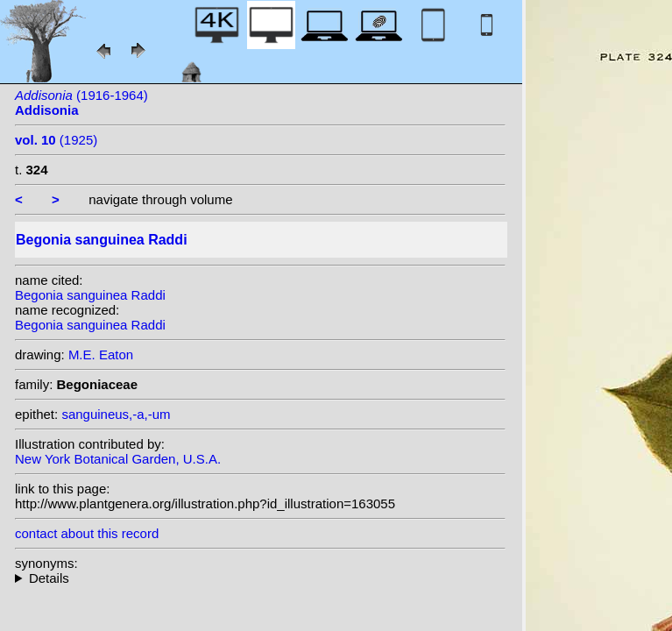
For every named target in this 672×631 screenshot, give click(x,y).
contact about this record (87, 533)
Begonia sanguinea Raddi (90, 295)
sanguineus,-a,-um (116, 414)
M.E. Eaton (101, 354)
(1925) (56, 140)
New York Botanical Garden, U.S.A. (118, 459)
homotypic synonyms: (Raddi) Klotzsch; (260, 578)
